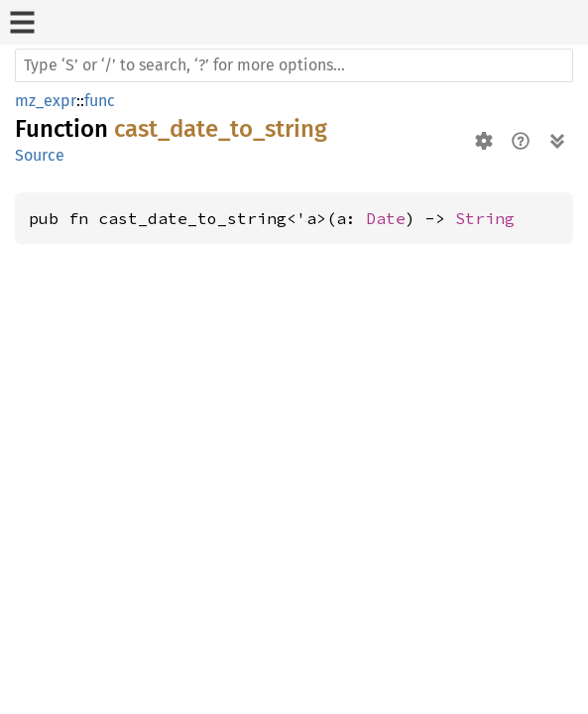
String (485, 218)
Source (40, 155)
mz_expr (46, 101)
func (100, 101)
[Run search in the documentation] (294, 65)
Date (386, 218)
